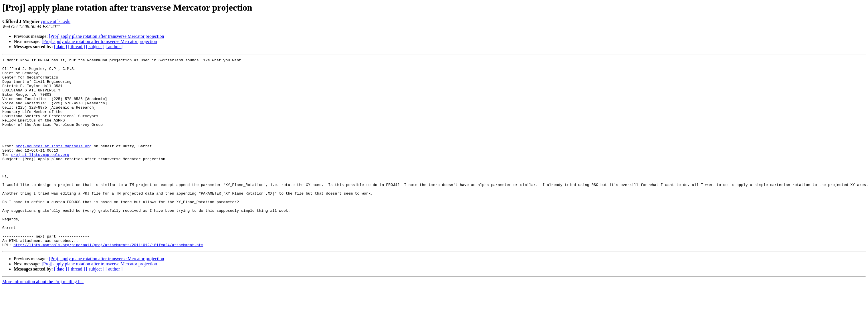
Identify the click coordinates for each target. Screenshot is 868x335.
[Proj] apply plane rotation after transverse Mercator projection (107, 36)
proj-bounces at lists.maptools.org (54, 164)
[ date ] (61, 47)
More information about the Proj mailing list (43, 319)
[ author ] (114, 47)
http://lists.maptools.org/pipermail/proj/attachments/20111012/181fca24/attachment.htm (108, 283)
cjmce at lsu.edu (56, 21)
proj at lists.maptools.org (40, 174)
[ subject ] (95, 47)
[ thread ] (77, 47)
